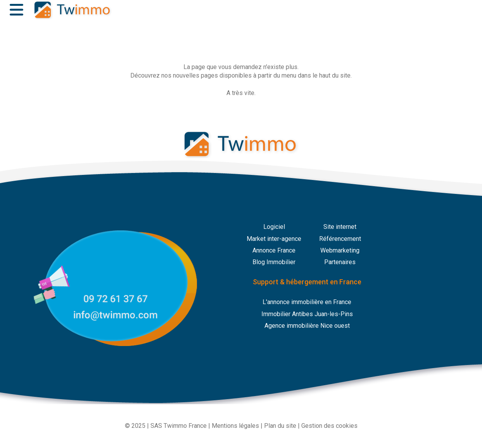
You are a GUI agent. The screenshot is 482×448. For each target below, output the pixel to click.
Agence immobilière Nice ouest (307, 326)
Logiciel (274, 227)
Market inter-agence (274, 239)
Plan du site (280, 426)
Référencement (340, 239)
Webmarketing (340, 250)
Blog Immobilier (274, 262)
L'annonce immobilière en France (307, 302)
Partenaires (340, 262)
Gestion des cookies (329, 426)
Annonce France (274, 250)
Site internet (340, 227)
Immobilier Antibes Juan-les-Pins (307, 314)
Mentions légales (235, 426)
